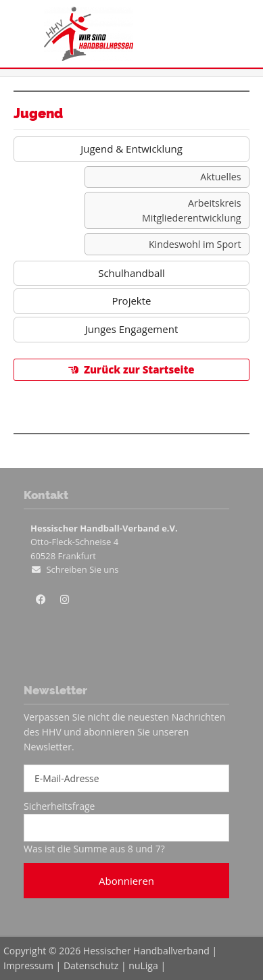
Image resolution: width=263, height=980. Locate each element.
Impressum (28, 965)
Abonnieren (126, 881)
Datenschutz (91, 965)
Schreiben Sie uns (82, 569)
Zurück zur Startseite (139, 369)
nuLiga (143, 965)
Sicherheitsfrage (59, 806)
